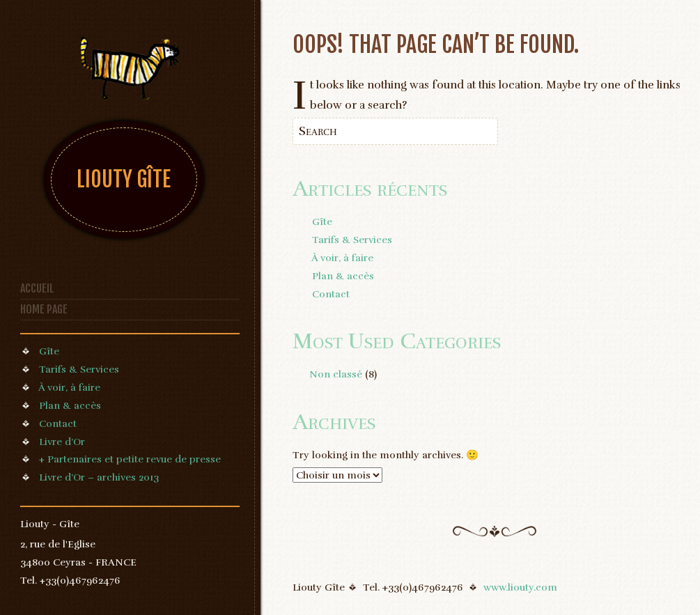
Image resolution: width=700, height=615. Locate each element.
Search (318, 131)
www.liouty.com (520, 587)
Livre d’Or (62, 442)
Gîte (49, 351)
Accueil (37, 288)
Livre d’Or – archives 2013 (99, 477)
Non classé (336, 374)
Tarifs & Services (79, 369)
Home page (44, 309)
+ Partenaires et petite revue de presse (130, 459)
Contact (58, 423)
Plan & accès (70, 405)
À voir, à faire (69, 387)
